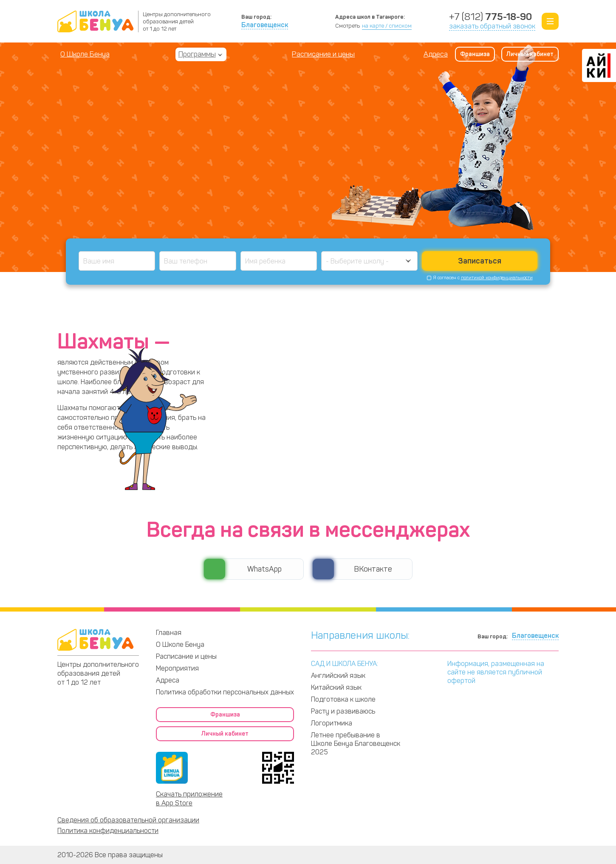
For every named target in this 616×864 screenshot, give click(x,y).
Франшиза (475, 54)
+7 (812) (490, 17)
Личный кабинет (530, 54)
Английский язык (338, 676)
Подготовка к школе (343, 699)
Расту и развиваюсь (343, 711)
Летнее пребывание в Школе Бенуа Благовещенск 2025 (356, 744)
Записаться (480, 261)
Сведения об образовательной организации (128, 820)
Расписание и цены (323, 54)
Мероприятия (177, 668)
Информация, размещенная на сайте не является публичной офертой (496, 672)
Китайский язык (336, 687)
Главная (169, 633)
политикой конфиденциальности (497, 278)
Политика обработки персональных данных (225, 692)
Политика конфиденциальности (108, 831)
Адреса (436, 54)
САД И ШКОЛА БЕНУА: (345, 664)
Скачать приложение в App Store (189, 799)
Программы (197, 54)
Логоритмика (332, 723)
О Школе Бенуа (85, 54)
